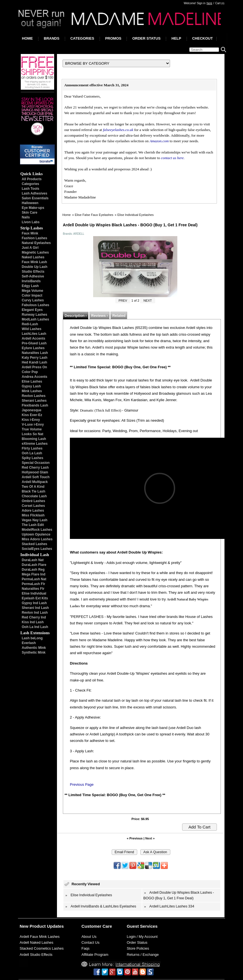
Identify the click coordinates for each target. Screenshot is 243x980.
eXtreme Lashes (35, 444)
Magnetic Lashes (35, 252)
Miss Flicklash (33, 515)
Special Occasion (36, 463)
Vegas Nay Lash (35, 520)
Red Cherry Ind (34, 617)
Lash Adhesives (35, 193)
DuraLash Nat (33, 560)
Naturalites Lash (35, 353)
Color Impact (32, 295)
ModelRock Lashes (37, 530)
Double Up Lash (35, 267)
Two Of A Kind (33, 487)
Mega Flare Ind (34, 574)
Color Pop (30, 372)
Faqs (85, 948)
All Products (32, 179)
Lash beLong (32, 638)
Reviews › (99, 316)
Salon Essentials (35, 198)
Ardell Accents (34, 338)
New (24, 926)
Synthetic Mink (34, 652)
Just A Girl (30, 248)
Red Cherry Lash (35, 468)
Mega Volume (33, 291)
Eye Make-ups (33, 208)
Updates (55, 926)
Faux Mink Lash (35, 262)
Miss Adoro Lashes (37, 539)
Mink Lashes (32, 391)
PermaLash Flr (34, 584)
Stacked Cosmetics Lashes (42, 948)
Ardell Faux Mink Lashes (40, 937)
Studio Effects (33, 272)
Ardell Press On (35, 367)
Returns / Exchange (143, 955)
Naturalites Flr (33, 589)
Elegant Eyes (32, 310)
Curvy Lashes (33, 300)
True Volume (32, 429)
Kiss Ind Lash (33, 622)
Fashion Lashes (35, 238)
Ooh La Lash (32, 453)
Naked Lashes (33, 257)
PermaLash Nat (34, 579)
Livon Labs (31, 222)
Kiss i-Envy (31, 420)
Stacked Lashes (35, 544)
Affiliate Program (95, 955)
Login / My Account (142, 937)
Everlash (29, 643)
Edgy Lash (30, 286)
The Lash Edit (33, 525)
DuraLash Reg (33, 570)
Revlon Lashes (34, 396)
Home (67, 215)
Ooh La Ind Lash (35, 627)
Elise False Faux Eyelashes (94, 215)
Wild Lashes (32, 329)
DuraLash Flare (34, 565)
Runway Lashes (35, 315)
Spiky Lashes (33, 458)
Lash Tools (31, 189)
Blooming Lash (34, 439)
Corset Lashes (34, 506)
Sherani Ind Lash (35, 608)
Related (119, 316)
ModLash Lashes (35, 319)
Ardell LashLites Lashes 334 (172, 906)
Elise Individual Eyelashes (135, 215)
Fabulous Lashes (36, 305)
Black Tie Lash (34, 491)
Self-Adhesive (33, 276)
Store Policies (138, 948)
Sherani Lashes (34, 401)
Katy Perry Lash (35, 358)
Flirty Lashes (32, 448)
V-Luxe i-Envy (33, 424)
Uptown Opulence (36, 534)
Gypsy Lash (31, 386)
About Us (89, 937)
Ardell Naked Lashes (36, 942)
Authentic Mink (34, 648)
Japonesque (32, 410)
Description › (76, 316)
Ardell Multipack (35, 482)
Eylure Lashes (33, 348)
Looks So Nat (33, 434)
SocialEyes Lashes (37, 549)
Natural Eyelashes (36, 243)
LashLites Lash (34, 334)
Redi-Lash (30, 324)
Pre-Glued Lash (34, 343)
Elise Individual (34, 593)
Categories (31, 184)
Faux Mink (30, 233)
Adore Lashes (33, 511)
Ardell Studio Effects (36, 955)
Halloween (30, 203)
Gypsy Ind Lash (34, 603)
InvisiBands (31, 281)
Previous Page (82, 784)
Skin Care (30, 213)
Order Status (137, 942)
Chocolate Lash (34, 496)
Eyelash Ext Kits (35, 598)
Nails (26, 217)
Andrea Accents (35, 377)
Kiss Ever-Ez (32, 415)
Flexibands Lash (35, 405)
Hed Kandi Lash (35, 362)
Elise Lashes (32, 381)
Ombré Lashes (34, 501)
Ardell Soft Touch (36, 477)
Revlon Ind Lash (35, 613)
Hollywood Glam (35, 472)
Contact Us (90, 942)
